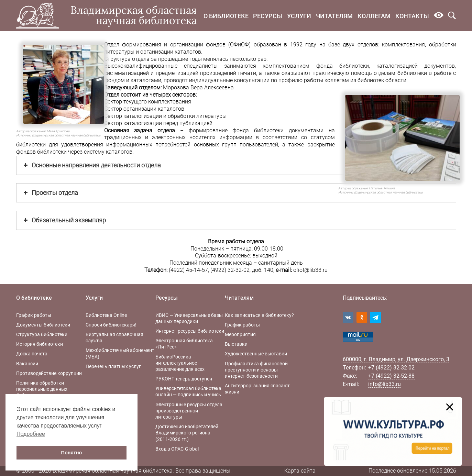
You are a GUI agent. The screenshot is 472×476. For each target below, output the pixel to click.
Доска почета (32, 354)
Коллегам (374, 16)
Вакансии (27, 364)
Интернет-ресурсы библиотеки (190, 331)
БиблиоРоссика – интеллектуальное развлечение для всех (180, 363)
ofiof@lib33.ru (310, 270)
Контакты (412, 16)
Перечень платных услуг (113, 366)
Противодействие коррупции (49, 373)
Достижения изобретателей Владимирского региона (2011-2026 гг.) (187, 433)
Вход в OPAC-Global (177, 449)
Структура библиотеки (42, 334)
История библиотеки (40, 344)
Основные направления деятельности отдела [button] (92, 165)
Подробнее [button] (31, 434)
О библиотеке (226, 16)
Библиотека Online (106, 315)
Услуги (299, 16)
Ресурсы (268, 16)
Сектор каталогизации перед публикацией (158, 123)
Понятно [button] (72, 453)
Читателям (334, 16)
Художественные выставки (256, 354)
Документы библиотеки (43, 325)
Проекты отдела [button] (50, 193)
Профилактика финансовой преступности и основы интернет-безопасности (256, 370)
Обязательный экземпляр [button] (64, 220)
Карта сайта (300, 471)
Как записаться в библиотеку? (259, 315)
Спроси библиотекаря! (111, 325)
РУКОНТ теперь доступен (184, 379)
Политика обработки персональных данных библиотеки (42, 389)
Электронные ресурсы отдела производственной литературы (189, 411)
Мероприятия (240, 334)
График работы (34, 315)
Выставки (236, 344)
